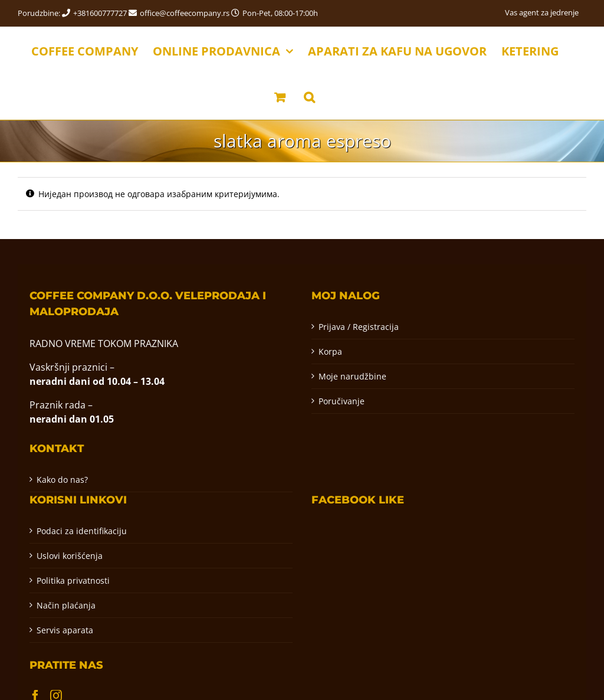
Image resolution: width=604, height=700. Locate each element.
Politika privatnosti (73, 580)
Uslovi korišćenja (70, 556)
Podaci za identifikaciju (82, 531)
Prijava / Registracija (359, 327)
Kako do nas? (62, 480)
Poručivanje (342, 401)
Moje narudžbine (352, 376)
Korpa (330, 351)
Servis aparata (65, 630)
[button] (309, 96)
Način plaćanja (66, 605)
